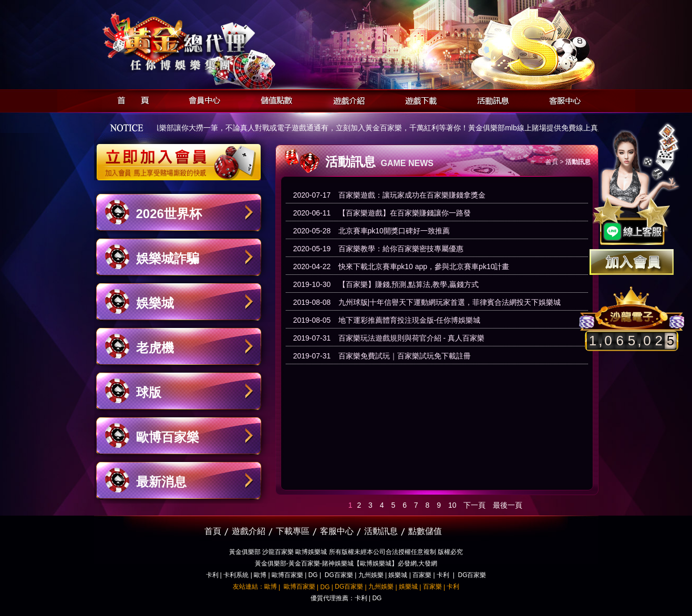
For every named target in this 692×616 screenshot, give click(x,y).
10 (452, 505)
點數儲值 (425, 531)
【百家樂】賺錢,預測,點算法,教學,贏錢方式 (409, 284)
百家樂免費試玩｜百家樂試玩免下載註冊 (405, 356)
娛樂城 (155, 303)
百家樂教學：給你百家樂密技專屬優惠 (401, 249)
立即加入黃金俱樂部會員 (182, 157)
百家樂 (422, 575)
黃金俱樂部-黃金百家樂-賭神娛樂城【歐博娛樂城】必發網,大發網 (346, 563)
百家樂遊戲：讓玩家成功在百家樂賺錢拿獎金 (412, 195)
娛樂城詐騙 (168, 258)
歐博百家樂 (168, 437)
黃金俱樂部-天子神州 (206, 42)
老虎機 (155, 348)
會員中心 (202, 99)
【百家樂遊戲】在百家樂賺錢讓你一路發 (405, 213)
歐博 (260, 575)
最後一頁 (508, 505)
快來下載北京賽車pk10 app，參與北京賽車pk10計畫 (424, 266)
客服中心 (562, 99)
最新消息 (161, 482)
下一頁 (474, 505)
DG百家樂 (339, 575)
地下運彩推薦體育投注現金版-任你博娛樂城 (410, 320)
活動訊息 (490, 99)
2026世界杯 (169, 214)
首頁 (130, 99)
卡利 (212, 575)
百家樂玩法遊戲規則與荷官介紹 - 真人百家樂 (411, 338)
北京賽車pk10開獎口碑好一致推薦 (394, 231)
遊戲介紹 (346, 99)
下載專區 (293, 531)
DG (313, 575)
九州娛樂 (371, 575)
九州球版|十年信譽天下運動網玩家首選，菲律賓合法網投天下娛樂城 (450, 302)
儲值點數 (274, 99)
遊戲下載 (418, 99)
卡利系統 (236, 575)
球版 (149, 392)
